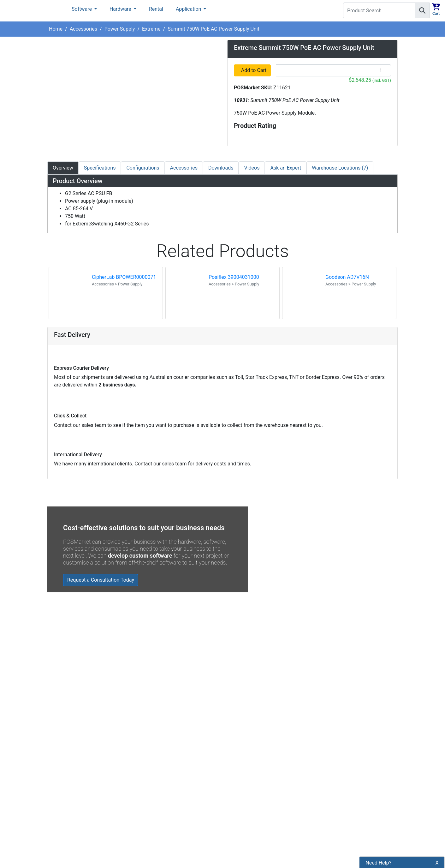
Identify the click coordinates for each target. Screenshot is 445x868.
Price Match (151, 828)
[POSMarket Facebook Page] (230, 771)
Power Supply (120, 29)
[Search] (422, 10)
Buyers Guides (153, 817)
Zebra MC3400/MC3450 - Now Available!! (297, 641)
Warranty (147, 839)
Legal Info (148, 807)
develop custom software (140, 556)
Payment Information (161, 753)
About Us (148, 742)
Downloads (221, 168)
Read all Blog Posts (253, 687)
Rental (156, 9)
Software (82, 9)
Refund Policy (153, 785)
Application (189, 9)
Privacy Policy (153, 774)
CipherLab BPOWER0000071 (124, 277)
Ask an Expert (286, 168)
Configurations (143, 168)
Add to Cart (254, 70)
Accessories (83, 29)
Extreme (151, 29)
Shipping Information (161, 764)
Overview (63, 168)
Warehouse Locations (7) (340, 168)
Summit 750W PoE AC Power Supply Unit (214, 29)
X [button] (437, 828)
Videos (252, 168)
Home (56, 29)
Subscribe (314, 756)
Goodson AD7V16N (347, 277)
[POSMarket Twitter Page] (240, 771)
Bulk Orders (150, 796)
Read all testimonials (75, 691)
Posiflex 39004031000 (234, 277)
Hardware (121, 9)
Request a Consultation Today (101, 580)
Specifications (100, 168)
